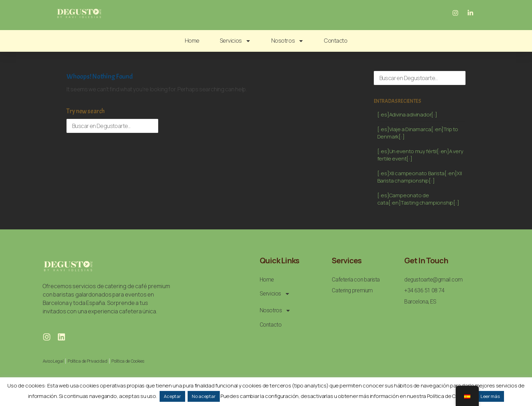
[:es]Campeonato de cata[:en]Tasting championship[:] (418, 199)
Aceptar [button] (172, 396)
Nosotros (288, 41)
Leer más (490, 396)
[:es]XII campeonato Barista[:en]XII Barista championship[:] (420, 177)
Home (192, 41)
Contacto (336, 41)
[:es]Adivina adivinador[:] (407, 115)
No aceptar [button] (204, 396)
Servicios (235, 41)
